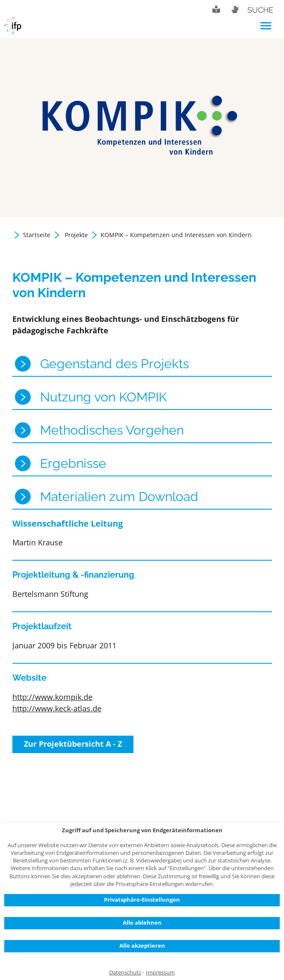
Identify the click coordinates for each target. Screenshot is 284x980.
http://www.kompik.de (52, 697)
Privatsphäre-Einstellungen (142, 900)
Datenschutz (125, 973)
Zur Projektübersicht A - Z (73, 744)
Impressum (160, 973)
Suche (260, 10)
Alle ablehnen (142, 923)
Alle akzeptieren (142, 946)
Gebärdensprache (235, 9)
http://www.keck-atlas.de (57, 708)
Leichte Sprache (216, 9)
